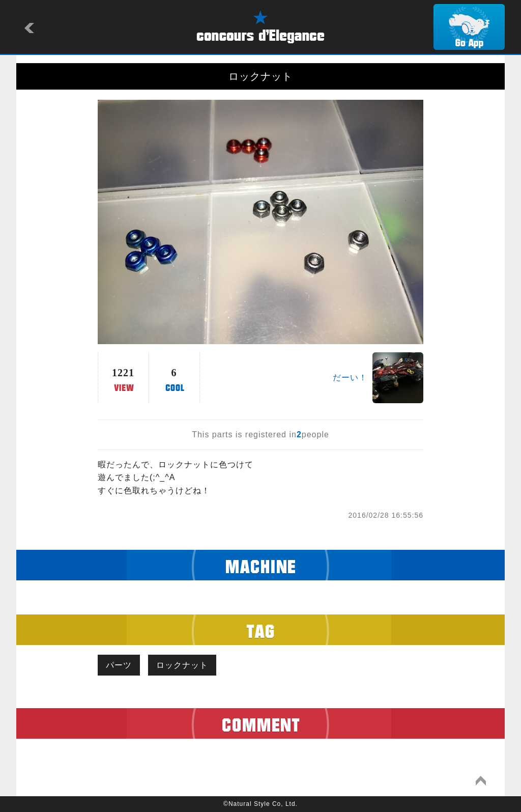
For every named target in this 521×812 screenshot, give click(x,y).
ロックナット (182, 665)
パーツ (119, 665)
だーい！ (350, 377)
